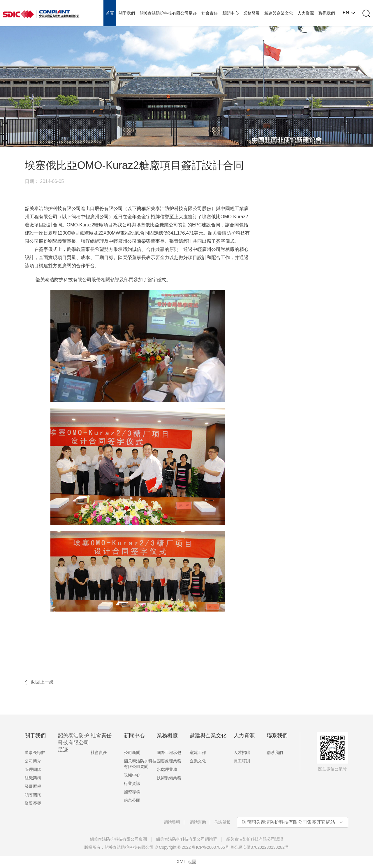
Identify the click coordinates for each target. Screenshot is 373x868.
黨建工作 (198, 752)
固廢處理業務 (169, 761)
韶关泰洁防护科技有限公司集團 (118, 839)
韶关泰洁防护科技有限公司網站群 (186, 839)
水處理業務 (167, 769)
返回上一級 (42, 682)
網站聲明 (172, 822)
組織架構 (33, 778)
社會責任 (99, 752)
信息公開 (132, 800)
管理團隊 (33, 769)
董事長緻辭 (35, 752)
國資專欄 (132, 792)
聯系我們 (275, 752)
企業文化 (198, 761)
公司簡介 (33, 761)
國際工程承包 (169, 752)
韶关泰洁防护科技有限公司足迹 (73, 743)
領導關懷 (33, 795)
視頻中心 (132, 775)
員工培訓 (242, 761)
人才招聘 (242, 752)
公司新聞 (132, 752)
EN (346, 13)
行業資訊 (132, 783)
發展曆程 (33, 786)
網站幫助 (198, 822)
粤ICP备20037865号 (210, 847)
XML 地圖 (187, 862)
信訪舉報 (222, 822)
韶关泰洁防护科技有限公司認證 (255, 839)
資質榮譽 (33, 803)
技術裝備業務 (169, 778)
